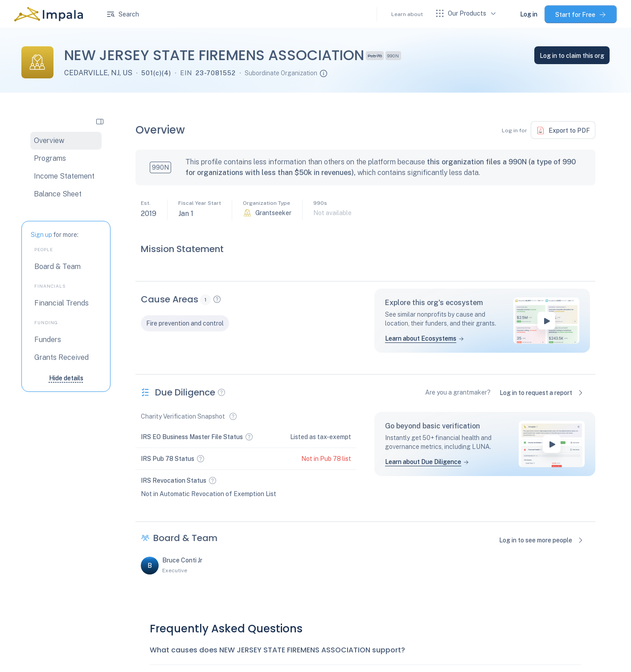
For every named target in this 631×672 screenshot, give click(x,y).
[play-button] (546, 321)
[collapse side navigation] (100, 121)
